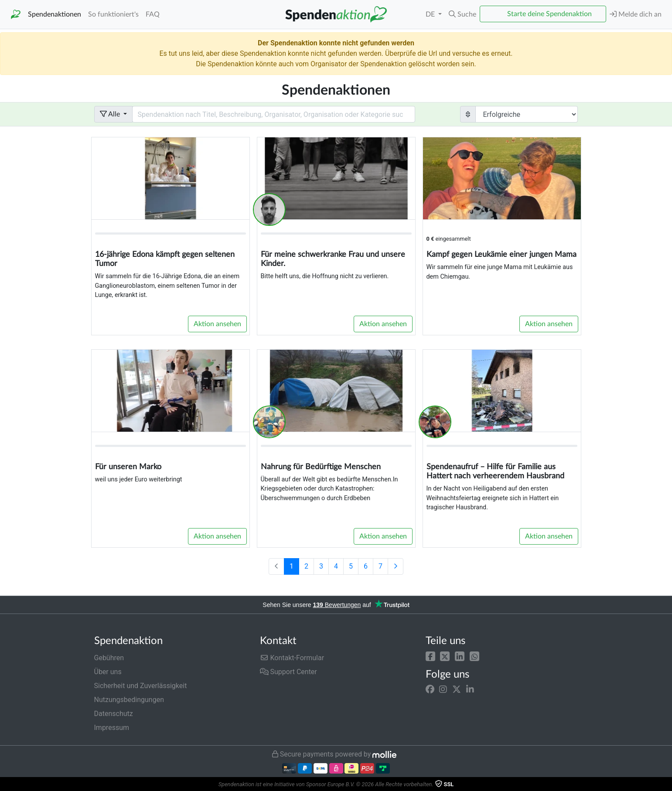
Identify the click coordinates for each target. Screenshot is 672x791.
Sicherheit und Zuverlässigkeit (141, 686)
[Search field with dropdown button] (274, 114)
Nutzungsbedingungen (129, 700)
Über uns (108, 672)
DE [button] (431, 14)
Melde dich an (636, 14)
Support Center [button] (288, 672)
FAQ (153, 14)
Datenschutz (114, 714)
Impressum (112, 728)
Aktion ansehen (217, 324)
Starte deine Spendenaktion (549, 14)
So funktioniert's (113, 14)
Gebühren (109, 658)
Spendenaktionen (55, 14)
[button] (430, 656)
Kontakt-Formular (292, 658)
